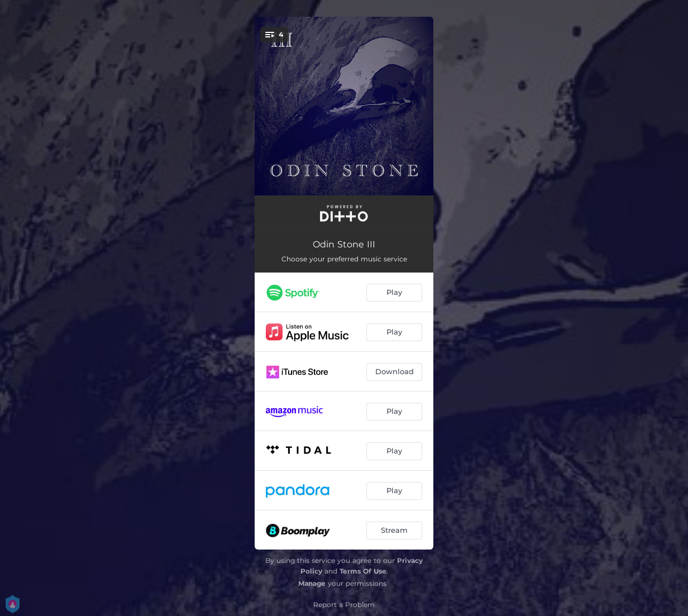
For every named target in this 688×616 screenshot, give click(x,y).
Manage (312, 583)
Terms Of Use (363, 571)
